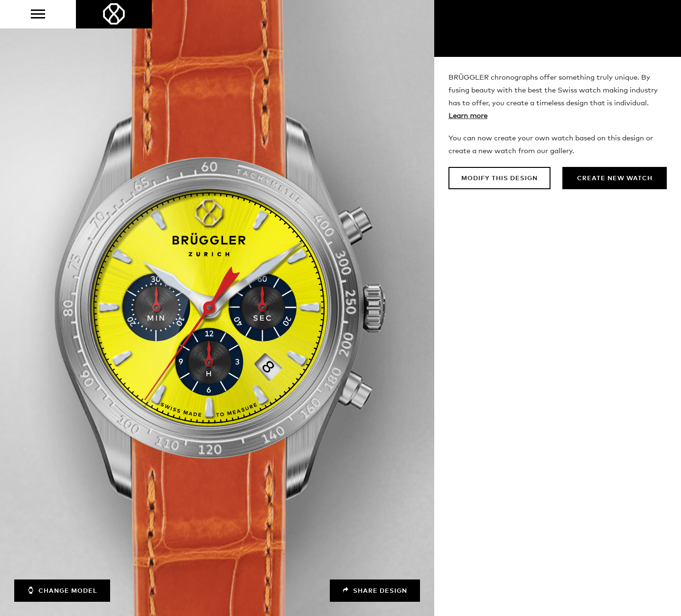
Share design (375, 591)
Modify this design (499, 179)
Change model (62, 590)
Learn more (468, 116)
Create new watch (615, 179)
